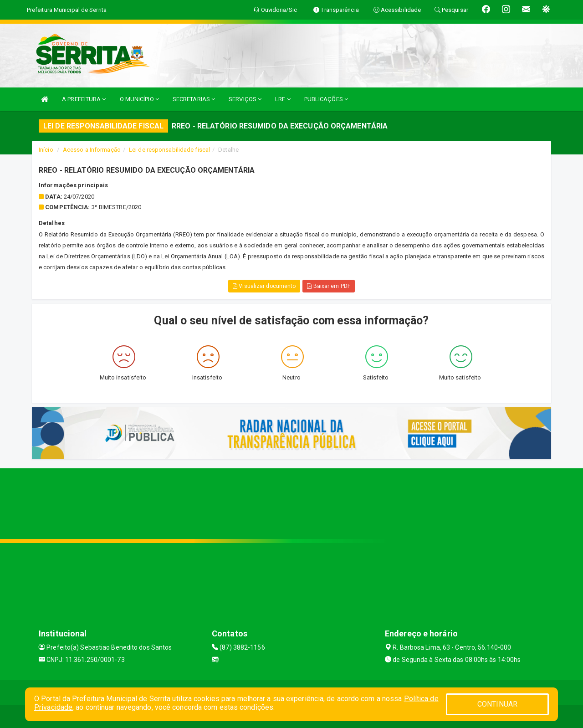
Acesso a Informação (92, 150)
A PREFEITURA (84, 99)
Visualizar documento (264, 286)
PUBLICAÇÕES (326, 99)
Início (46, 150)
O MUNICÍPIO (139, 99)
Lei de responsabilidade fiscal (169, 150)
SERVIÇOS (245, 99)
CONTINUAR (497, 704)
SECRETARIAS (194, 99)
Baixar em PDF (329, 286)
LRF (283, 99)
